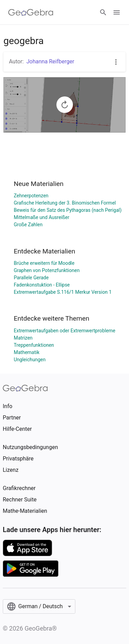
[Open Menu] (117, 12)
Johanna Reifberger (50, 61)
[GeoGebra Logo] (31, 12)
